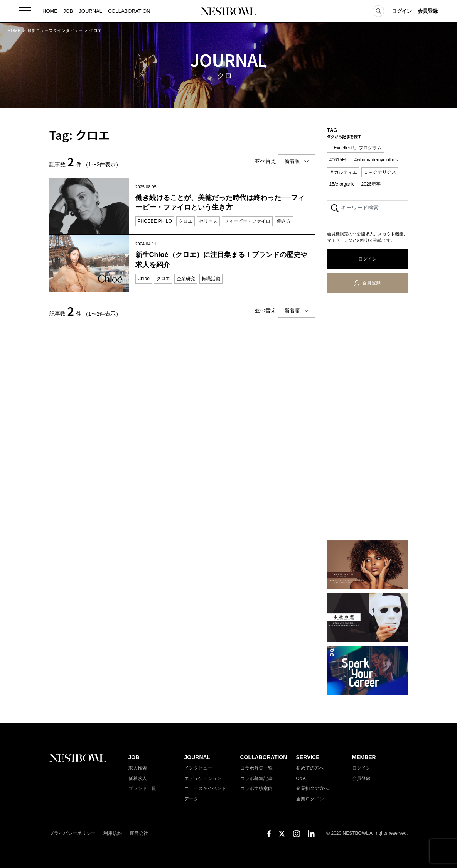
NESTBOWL (229, 12)
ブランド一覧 (142, 788)
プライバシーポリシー (73, 833)
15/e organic (342, 184)
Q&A (301, 778)
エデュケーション (203, 778)
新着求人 (138, 778)
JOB (68, 11)
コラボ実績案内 (256, 788)
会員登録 (428, 11)
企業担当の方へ (312, 788)
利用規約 (113, 833)
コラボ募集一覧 (256, 768)
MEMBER (364, 757)
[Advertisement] (368, 418)
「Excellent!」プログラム (356, 148)
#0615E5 (339, 160)
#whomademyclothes (376, 160)
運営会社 (139, 833)
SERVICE (308, 757)
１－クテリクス (380, 172)
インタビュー (198, 768)
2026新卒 (371, 184)
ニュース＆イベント (205, 788)
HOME (50, 11)
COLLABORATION (129, 11)
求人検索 (138, 768)
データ (191, 799)
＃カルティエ (343, 172)
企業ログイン (310, 799)
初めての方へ (310, 768)
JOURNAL (90, 11)
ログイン (402, 11)
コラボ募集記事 (256, 778)
